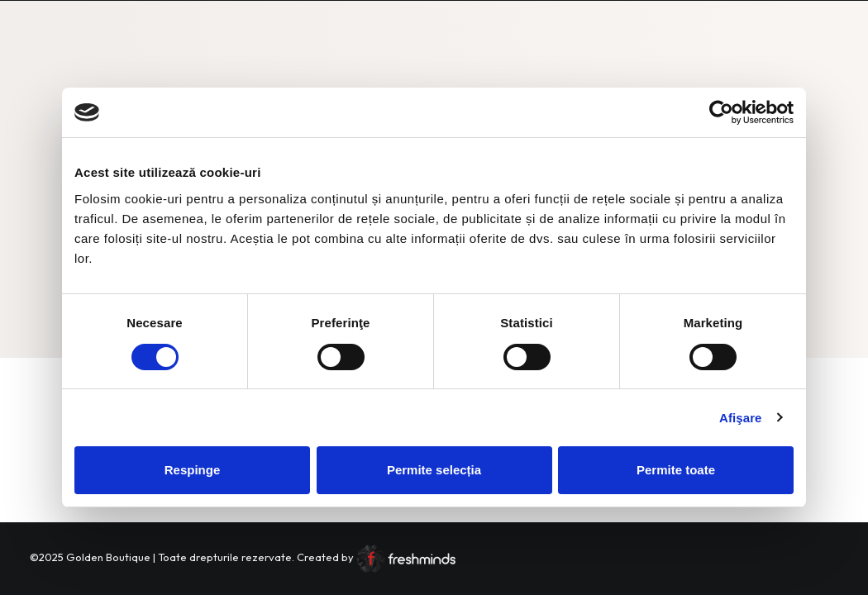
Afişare (741, 418)
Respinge (193, 470)
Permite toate (676, 470)
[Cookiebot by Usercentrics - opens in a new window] (721, 112)
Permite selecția (434, 470)
